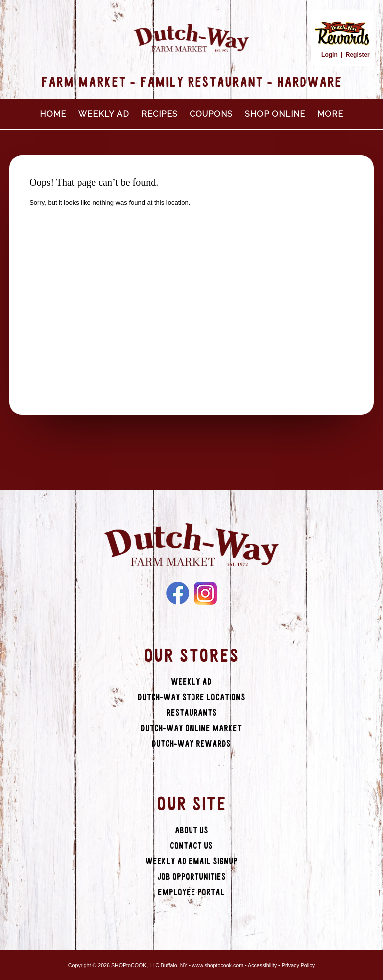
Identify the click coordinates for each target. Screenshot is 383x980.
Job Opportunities (191, 877)
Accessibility (262, 965)
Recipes (159, 114)
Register (358, 55)
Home (53, 114)
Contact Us (191, 846)
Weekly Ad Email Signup (191, 861)
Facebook (178, 593)
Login (329, 55)
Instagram (205, 593)
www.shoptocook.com (218, 965)
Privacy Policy (298, 965)
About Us (191, 830)
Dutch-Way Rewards (191, 744)
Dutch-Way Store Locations (191, 698)
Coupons (211, 114)
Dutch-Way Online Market (191, 729)
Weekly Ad (104, 114)
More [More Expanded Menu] (330, 114)
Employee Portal (191, 892)
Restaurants (191, 713)
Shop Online (275, 114)
